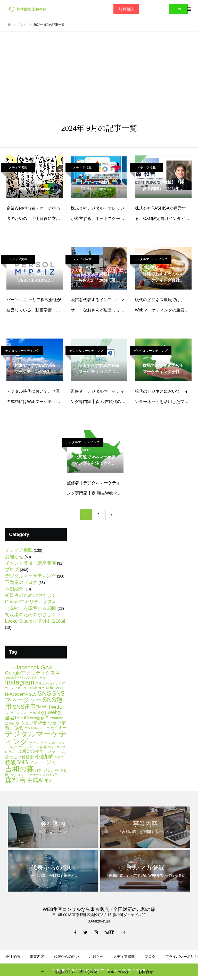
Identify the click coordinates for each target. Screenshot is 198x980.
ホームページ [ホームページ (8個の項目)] (40, 743)
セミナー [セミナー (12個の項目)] (59, 728)
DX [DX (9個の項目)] (13, 668)
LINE (179, 9)
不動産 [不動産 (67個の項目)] (44, 756)
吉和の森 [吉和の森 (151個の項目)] (19, 769)
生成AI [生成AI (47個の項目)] (35, 780)
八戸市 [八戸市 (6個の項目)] (59, 757)
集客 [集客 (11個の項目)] (48, 781)
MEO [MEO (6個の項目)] (59, 688)
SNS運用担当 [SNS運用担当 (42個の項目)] (30, 707)
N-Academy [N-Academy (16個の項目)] (16, 694)
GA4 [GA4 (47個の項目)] (46, 667)
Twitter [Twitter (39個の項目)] (56, 707)
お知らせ (14, 557)
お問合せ (146, 972)
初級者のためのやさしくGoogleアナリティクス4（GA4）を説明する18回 (31, 602)
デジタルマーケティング (151, 259)
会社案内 (13, 957)
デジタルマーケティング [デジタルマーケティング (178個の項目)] (36, 738)
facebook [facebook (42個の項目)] (28, 667)
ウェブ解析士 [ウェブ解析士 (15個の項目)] (34, 723)
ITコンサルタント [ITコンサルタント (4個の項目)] (50, 683)
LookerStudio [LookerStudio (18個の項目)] (41, 688)
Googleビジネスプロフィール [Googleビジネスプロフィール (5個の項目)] (25, 677)
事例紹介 (14, 589)
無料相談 (126, 9)
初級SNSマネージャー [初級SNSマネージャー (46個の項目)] (34, 762)
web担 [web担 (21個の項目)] (40, 713)
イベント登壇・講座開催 (30, 563)
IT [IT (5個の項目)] (37, 683)
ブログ (12, 570)
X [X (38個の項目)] (47, 718)
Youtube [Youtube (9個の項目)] (56, 718)
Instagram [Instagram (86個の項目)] (20, 682)
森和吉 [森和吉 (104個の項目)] (15, 780)
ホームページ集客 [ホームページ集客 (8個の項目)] (33, 747)
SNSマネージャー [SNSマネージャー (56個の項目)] (35, 697)
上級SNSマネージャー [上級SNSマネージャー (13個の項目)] (39, 751)
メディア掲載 (18, 168)
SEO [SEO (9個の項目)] (33, 694)
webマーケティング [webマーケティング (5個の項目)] (18, 713)
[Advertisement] (99, 70)
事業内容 (37, 957)
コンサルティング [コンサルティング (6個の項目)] (37, 728)
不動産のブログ (21, 582)
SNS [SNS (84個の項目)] (44, 693)
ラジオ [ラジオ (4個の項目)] (13, 752)
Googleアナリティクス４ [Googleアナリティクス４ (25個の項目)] (32, 673)
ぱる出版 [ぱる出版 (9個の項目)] (12, 723)
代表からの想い (67, 957)
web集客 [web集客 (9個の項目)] (37, 718)
